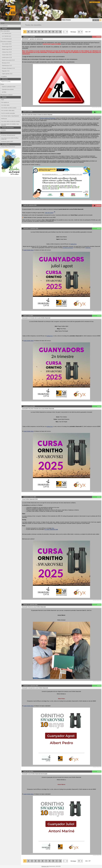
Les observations (5, 31)
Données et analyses (6, 42)
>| (60, 32)
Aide (2, 84)
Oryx (53, 528)
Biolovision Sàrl (45, 866)
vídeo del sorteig (50, 213)
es (96, 20)
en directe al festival (68, 248)
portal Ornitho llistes (29, 250)
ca (93, 20)
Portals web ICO (94, 2)
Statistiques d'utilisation (6, 95)
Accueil (2, 23)
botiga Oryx (74, 244)
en (98, 20)
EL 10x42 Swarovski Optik (51, 529)
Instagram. (88, 248)
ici (40, 165)
